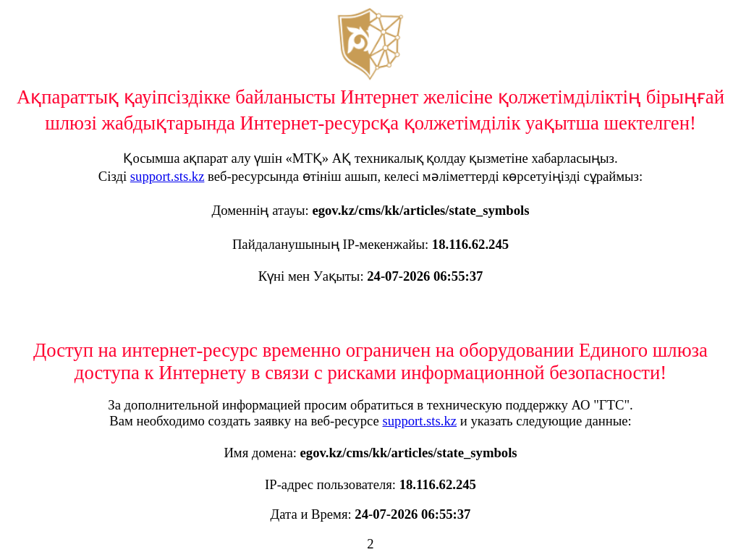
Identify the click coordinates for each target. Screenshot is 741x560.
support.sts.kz (168, 176)
